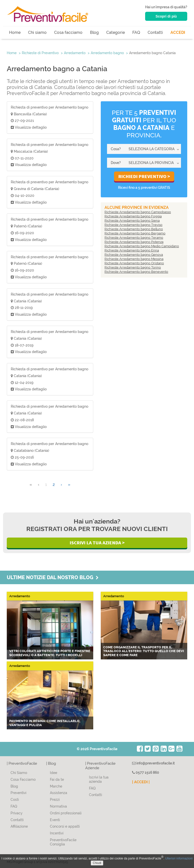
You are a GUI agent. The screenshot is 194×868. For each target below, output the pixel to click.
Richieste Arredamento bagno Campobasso (138, 212)
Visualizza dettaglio (29, 127)
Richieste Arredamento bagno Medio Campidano (142, 246)
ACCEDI (178, 32)
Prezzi (55, 800)
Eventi (55, 820)
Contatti (155, 32)
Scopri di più (166, 16)
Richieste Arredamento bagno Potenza (134, 242)
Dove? (116, 163)
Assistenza (59, 793)
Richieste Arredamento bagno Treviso (133, 225)
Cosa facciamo (68, 32)
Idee (54, 773)
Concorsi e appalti (65, 826)
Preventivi (18, 793)
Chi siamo (37, 32)
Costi (15, 800)
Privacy (17, 813)
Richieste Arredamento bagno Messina (134, 259)
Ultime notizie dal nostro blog (53, 577)
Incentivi (57, 833)
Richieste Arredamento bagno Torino (133, 267)
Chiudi (97, 863)
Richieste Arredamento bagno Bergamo (135, 233)
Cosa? (116, 149)
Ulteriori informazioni (179, 858)
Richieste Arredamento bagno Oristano (134, 263)
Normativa (58, 806)
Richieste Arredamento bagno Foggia (133, 216)
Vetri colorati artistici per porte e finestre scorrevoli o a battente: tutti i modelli (50, 653)
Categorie (116, 32)
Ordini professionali (66, 813)
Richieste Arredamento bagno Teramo (134, 238)
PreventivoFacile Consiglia (63, 842)
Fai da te (57, 779)
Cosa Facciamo (23, 779)
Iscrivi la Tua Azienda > (97, 543)
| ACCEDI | (141, 782)
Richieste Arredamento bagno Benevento (136, 272)
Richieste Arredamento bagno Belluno (134, 229)
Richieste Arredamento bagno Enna (132, 250)
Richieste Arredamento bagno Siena (132, 221)
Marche (56, 786)
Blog (94, 32)
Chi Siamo (19, 773)
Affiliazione (19, 826)
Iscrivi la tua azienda (99, 779)
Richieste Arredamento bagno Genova (134, 255)
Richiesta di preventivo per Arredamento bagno (50, 107)
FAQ (136, 32)
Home (15, 32)
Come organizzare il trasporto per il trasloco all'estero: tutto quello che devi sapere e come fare (144, 651)
